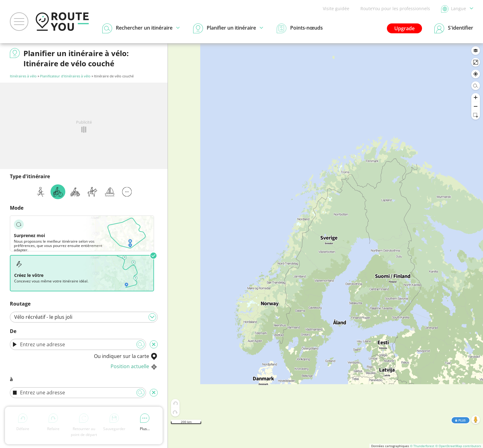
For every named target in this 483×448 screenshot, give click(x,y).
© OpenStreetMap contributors (458, 446)
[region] (325, 246)
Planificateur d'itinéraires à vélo (65, 76)
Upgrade (404, 28)
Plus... (145, 422)
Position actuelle (134, 366)
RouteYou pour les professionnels (395, 8)
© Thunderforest (422, 446)
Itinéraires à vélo (23, 76)
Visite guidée (336, 8)
